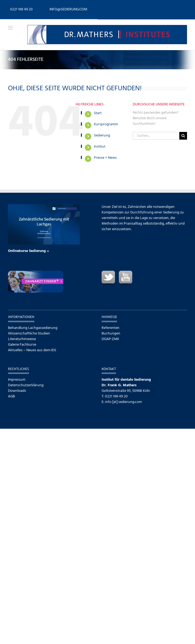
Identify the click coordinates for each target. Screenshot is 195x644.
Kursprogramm (106, 124)
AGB (11, 396)
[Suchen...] (156, 136)
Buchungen (111, 334)
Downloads (17, 391)
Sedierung (102, 136)
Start (98, 113)
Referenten (111, 328)
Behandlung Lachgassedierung (33, 328)
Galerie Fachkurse (22, 345)
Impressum (17, 380)
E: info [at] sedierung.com (122, 402)
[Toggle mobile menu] (11, 28)
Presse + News (105, 158)
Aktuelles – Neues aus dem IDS (32, 350)
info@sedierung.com (68, 9)
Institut (100, 147)
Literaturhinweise (22, 339)
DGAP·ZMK (110, 339)
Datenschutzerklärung (26, 385)
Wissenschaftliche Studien (29, 334)
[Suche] (183, 136)
